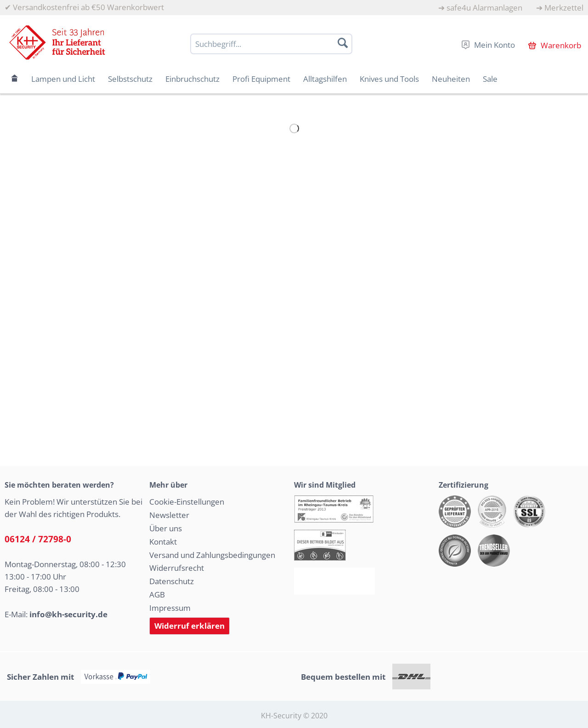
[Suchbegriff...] (271, 44)
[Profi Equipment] (261, 79)
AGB (157, 594)
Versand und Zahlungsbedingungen (212, 555)
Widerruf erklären (189, 626)
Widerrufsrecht (177, 568)
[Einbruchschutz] (192, 79)
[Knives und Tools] (389, 79)
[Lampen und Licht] (63, 79)
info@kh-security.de (68, 614)
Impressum (170, 608)
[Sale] (490, 79)
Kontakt (163, 542)
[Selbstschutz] (130, 79)
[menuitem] (480, 8)
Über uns (166, 528)
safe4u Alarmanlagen (484, 8)
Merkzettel (564, 8)
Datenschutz (172, 581)
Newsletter (169, 515)
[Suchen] (343, 43)
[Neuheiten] (451, 79)
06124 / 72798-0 (38, 539)
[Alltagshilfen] (325, 79)
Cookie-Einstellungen (187, 502)
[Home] (15, 79)
